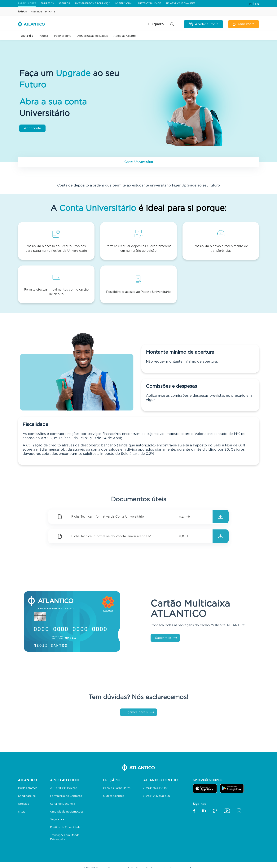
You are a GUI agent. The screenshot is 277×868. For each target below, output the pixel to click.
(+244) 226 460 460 (157, 796)
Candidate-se (27, 796)
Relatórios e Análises (180, 3)
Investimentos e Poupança (92, 3)
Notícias (23, 804)
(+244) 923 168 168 (156, 788)
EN (257, 4)
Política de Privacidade (65, 827)
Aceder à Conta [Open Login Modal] (203, 24)
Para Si (23, 12)
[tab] (139, 162)
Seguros (64, 3)
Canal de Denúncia (63, 804)
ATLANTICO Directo (64, 788)
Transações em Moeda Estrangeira (65, 837)
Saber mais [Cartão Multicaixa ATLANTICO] (163, 638)
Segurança (57, 819)
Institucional (124, 3)
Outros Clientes (114, 796)
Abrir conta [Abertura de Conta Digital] (244, 24)
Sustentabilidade (149, 3)
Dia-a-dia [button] (27, 36)
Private (50, 12)
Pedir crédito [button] (63, 36)
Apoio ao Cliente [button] (125, 36)
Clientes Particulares (117, 788)
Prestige (36, 12)
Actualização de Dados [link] (92, 36)
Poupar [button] (44, 36)
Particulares (27, 3)
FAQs (22, 812)
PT (251, 4)
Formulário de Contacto (66, 796)
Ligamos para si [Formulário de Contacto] (137, 712)
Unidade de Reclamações (67, 812)
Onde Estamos (28, 788)
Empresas (47, 3)
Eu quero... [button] (161, 24)
